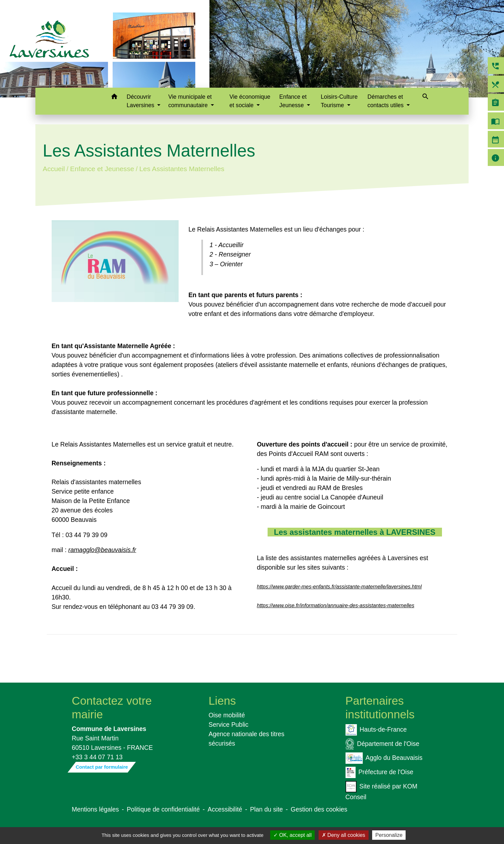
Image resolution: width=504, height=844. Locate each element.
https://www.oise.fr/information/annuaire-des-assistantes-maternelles (336, 605)
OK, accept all (292, 835)
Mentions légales (95, 809)
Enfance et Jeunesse (102, 169)
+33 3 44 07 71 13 (97, 757)
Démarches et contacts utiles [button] (386, 101)
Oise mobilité (227, 715)
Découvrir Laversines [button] (141, 101)
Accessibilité (225, 809)
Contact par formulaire (102, 767)
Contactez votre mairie (112, 707)
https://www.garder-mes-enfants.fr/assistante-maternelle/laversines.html (339, 587)
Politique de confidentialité (163, 809)
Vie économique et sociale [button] (250, 101)
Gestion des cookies (319, 809)
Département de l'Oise (383, 744)
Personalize (389, 835)
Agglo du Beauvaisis (384, 758)
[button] (114, 98)
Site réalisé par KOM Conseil (382, 791)
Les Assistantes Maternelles (182, 169)
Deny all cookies (344, 835)
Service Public (228, 724)
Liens (222, 701)
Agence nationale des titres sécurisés (246, 739)
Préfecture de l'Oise (379, 772)
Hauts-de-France (376, 730)
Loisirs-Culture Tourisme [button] (339, 101)
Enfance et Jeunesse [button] (293, 101)
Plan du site (266, 809)
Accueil (54, 169)
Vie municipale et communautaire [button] (190, 101)
